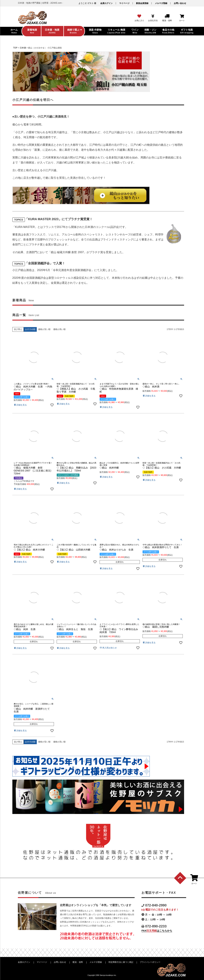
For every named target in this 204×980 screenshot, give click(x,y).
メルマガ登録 (161, 3)
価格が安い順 (44, 329)
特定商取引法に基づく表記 (121, 962)
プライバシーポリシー (150, 962)
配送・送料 (78, 962)
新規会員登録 (142, 3)
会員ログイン (106, 3)
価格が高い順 (59, 329)
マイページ (124, 3)
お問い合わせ (180, 3)
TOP (15, 48)
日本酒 (23, 48)
